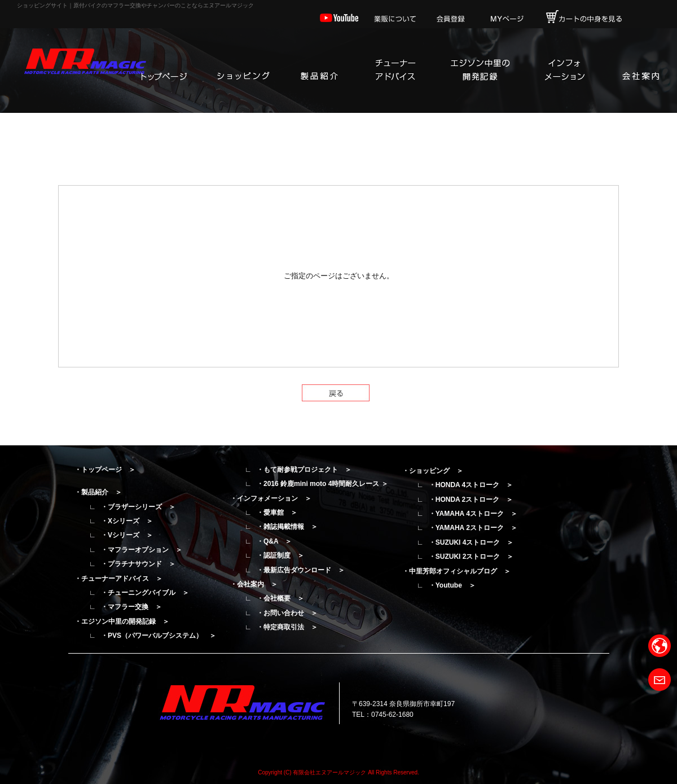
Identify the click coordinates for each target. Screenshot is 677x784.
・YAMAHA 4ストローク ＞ (473, 514)
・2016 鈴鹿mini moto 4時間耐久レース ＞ (322, 484)
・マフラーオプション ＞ (142, 550)
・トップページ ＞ (105, 470)
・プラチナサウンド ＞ (138, 564)
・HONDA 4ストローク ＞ (471, 485)
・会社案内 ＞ (254, 584)
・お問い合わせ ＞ (287, 613)
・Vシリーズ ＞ (127, 535)
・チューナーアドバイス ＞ (118, 579)
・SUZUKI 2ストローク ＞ (471, 557)
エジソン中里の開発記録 (480, 71)
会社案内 (640, 71)
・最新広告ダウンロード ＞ (301, 570)
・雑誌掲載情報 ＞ (287, 527)
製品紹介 (319, 71)
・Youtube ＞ (452, 585)
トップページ (164, 71)
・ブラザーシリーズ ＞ (138, 507)
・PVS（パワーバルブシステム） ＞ (159, 636)
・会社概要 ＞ (280, 598)
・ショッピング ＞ (433, 471)
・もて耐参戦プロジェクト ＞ (304, 470)
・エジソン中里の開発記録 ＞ (122, 621)
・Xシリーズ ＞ (127, 521)
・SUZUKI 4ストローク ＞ (471, 542)
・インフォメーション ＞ (271, 498)
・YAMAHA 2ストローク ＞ (473, 528)
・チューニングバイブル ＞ (145, 593)
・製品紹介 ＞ (98, 492)
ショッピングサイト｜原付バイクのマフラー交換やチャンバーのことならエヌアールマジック (135, 5)
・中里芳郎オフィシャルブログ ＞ (456, 571)
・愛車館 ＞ (277, 513)
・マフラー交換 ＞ (131, 607)
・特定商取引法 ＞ (287, 627)
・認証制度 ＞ (280, 555)
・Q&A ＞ (274, 541)
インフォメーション (564, 71)
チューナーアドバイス (395, 71)
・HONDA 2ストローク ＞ (471, 500)
